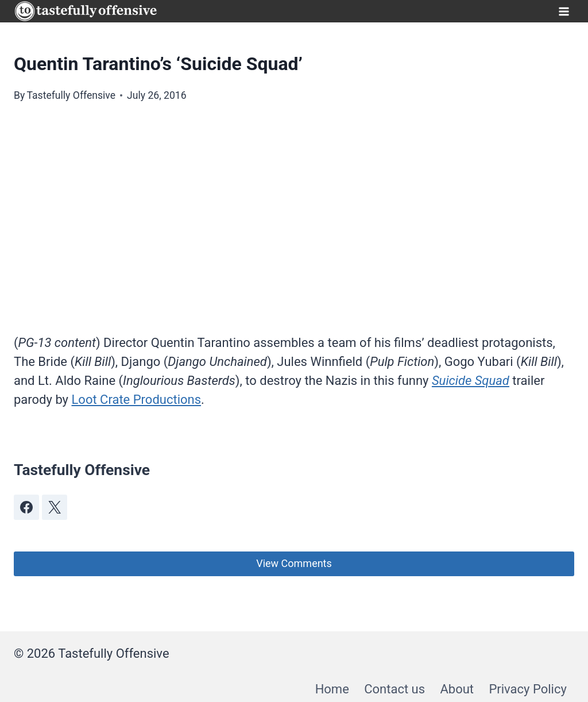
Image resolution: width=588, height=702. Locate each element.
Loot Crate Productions (136, 400)
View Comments (294, 563)
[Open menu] (564, 11)
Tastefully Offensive (71, 95)
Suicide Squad (471, 381)
